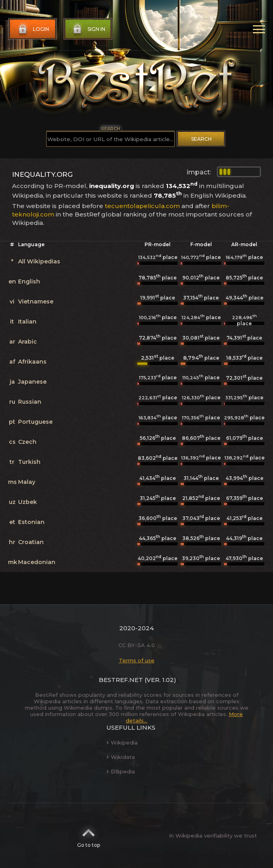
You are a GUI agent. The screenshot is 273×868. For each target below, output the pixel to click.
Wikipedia (122, 743)
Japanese (32, 382)
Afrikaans (32, 362)
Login (33, 29)
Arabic (28, 342)
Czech (27, 442)
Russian (30, 402)
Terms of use (137, 660)
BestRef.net (121, 680)
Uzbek (28, 502)
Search (201, 139)
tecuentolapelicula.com (142, 206)
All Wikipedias (39, 261)
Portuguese (35, 422)
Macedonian (37, 562)
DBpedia (121, 771)
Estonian (31, 522)
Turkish (29, 462)
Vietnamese (36, 301)
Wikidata (121, 757)
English (29, 281)
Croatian (31, 542)
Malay (27, 482)
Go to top (89, 836)
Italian (27, 322)
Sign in (88, 29)
